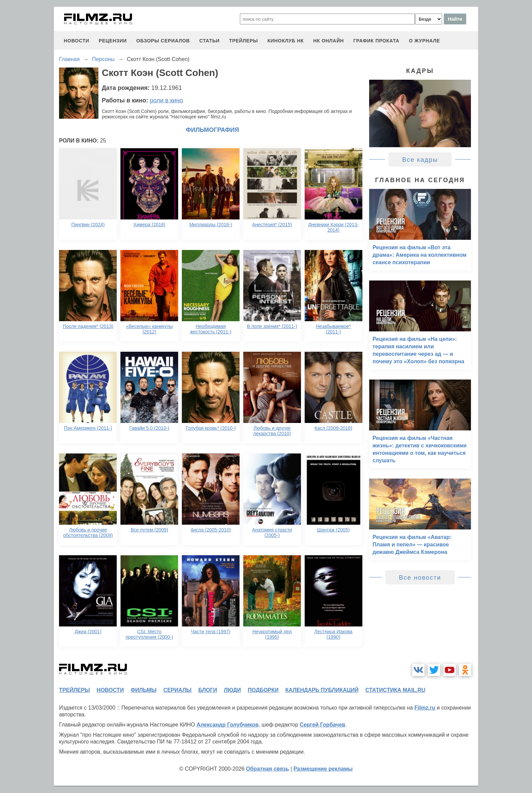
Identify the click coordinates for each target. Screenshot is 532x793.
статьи (209, 41)
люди (232, 690)
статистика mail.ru (395, 690)
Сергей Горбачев (322, 725)
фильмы (144, 690)
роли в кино (167, 100)
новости (77, 41)
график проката (376, 41)
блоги (207, 690)
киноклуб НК (286, 41)
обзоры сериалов (163, 41)
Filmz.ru (425, 708)
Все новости (420, 578)
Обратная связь (268, 769)
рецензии (113, 41)
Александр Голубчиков (227, 725)
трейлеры (243, 41)
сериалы (177, 690)
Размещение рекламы (323, 769)
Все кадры (420, 160)
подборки (263, 690)
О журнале (424, 41)
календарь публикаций (322, 690)
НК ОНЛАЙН (328, 41)
